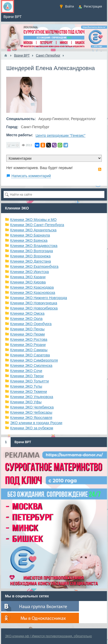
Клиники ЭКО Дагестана (31, 261)
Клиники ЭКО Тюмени (29, 392)
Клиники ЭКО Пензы (27, 329)
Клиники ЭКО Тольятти (29, 381)
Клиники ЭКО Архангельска (33, 230)
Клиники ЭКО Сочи (26, 371)
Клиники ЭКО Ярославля (31, 418)
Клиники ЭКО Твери (27, 376)
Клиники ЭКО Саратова (30, 355)
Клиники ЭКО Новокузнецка (34, 303)
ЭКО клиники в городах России (36, 423)
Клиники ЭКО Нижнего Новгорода (39, 298)
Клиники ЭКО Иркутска (29, 272)
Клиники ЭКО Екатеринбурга (34, 267)
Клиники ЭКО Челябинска (32, 407)
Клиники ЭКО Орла (26, 319)
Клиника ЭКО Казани (28, 277)
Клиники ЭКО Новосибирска (34, 308)
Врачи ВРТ (23, 442)
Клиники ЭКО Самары (29, 350)
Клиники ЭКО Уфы (26, 402)
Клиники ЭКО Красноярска (33, 293)
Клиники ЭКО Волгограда (32, 251)
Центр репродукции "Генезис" (60, 135)
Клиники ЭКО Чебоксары (31, 412)
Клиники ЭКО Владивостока (34, 246)
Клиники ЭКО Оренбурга (31, 324)
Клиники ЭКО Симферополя (34, 360)
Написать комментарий (31, 176)
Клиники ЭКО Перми (27, 334)
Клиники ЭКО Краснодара (32, 287)
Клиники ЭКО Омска (27, 313)
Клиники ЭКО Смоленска (31, 366)
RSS (100, 169)
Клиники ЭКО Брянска (29, 240)
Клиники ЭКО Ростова (29, 339)
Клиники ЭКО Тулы (26, 386)
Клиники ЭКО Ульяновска (32, 397)
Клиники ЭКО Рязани (28, 345)
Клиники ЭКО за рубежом (32, 428)
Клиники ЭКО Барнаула (30, 235)
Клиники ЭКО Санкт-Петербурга (37, 225)
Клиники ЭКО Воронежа (30, 256)
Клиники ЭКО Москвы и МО (33, 220)
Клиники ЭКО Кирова (28, 282)
